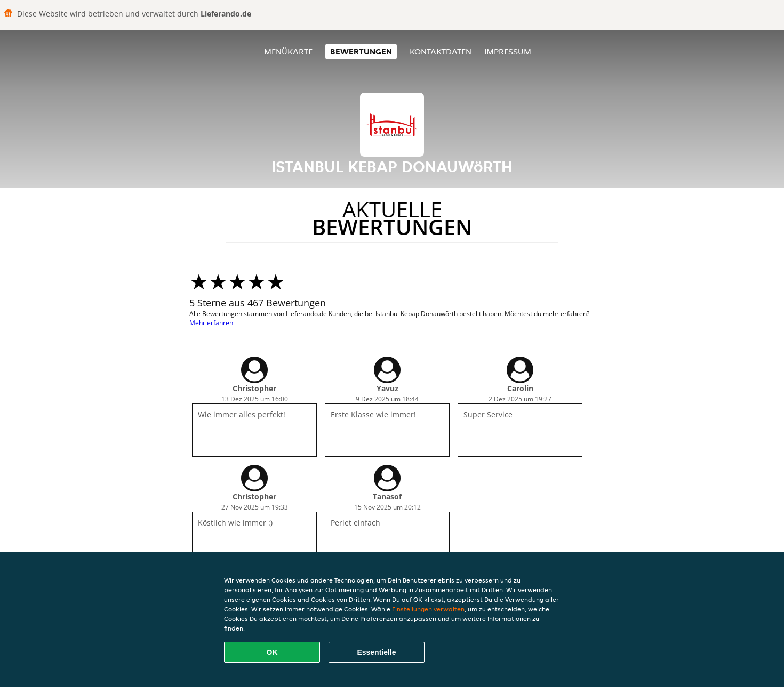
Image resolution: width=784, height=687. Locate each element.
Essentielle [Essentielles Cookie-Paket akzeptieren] (376, 652)
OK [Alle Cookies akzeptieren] (272, 652)
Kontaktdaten (441, 51)
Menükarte (288, 51)
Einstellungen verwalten (428, 609)
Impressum (508, 51)
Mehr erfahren (211, 323)
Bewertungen (361, 51)
